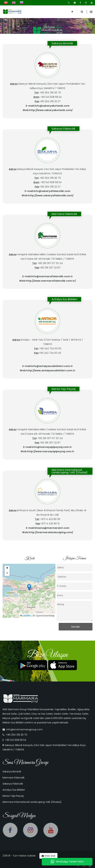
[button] (29, 587)
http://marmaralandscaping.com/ (51, 532)
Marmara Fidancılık (14, 778)
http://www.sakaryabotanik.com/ (51, 110)
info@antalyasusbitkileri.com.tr (52, 366)
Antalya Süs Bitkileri (14, 790)
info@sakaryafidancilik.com (52, 191)
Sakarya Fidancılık (13, 784)
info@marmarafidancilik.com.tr (52, 276)
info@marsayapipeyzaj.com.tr (52, 447)
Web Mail (48, 856)
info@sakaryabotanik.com (52, 106)
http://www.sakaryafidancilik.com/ (51, 195)
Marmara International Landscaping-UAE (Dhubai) (32, 802)
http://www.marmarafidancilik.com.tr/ (51, 281)
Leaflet (26, 616)
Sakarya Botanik (12, 772)
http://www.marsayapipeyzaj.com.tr (51, 451)
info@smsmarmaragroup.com (25, 729)
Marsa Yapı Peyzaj (13, 796)
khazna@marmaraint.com (52, 528)
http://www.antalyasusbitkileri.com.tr (51, 370)
